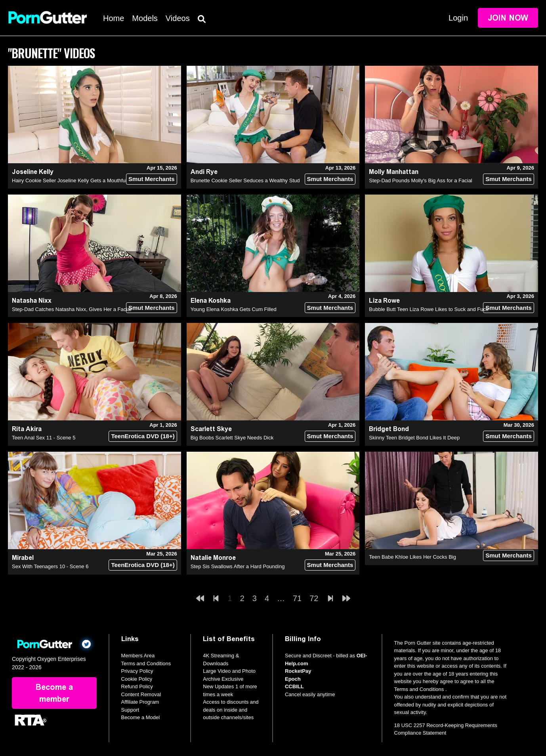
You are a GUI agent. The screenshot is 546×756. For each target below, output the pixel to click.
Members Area (138, 656)
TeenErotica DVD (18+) (143, 436)
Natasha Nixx (32, 301)
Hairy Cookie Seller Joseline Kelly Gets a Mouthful (69, 180)
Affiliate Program (140, 702)
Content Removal (141, 694)
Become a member (54, 693)
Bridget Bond (389, 429)
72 (314, 598)
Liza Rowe (384, 301)
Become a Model (141, 717)
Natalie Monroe (213, 558)
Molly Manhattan (394, 172)
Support (130, 710)
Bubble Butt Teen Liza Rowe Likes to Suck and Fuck (429, 309)
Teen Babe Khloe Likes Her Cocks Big (412, 557)
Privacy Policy (137, 671)
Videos (178, 18)
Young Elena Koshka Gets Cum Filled (234, 309)
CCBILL (294, 686)
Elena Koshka (211, 301)
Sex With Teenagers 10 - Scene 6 (50, 566)
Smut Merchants (152, 179)
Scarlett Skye (211, 429)
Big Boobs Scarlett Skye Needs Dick (232, 438)
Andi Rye (204, 172)
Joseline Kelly (33, 172)
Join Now (508, 18)
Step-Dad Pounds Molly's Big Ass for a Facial (420, 180)
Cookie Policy (137, 679)
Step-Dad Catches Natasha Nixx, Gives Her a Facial (72, 309)
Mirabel (23, 558)
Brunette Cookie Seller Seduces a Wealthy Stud (245, 180)
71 (297, 598)
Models (145, 18)
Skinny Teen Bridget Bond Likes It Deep (414, 438)
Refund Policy (137, 686)
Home (114, 18)
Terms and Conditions (146, 663)
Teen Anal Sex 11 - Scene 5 (44, 438)
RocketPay (298, 671)
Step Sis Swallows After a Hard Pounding (238, 566)
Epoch (293, 679)
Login (458, 18)
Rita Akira (27, 429)
